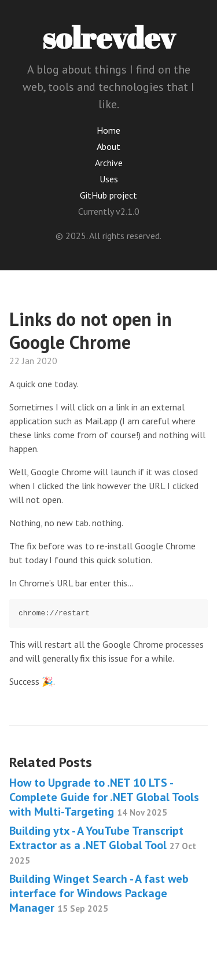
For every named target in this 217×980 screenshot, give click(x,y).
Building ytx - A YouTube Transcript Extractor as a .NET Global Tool (103, 845)
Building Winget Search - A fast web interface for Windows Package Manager (99, 893)
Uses (109, 179)
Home (108, 130)
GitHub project (108, 195)
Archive (109, 163)
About (108, 146)
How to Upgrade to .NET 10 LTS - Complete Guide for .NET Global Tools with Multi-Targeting (104, 797)
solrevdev (109, 37)
